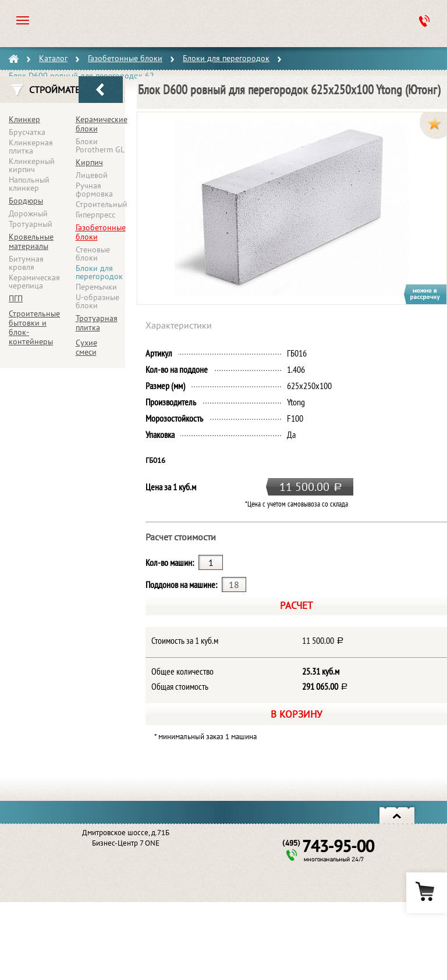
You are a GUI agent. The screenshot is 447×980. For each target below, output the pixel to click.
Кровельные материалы (31, 241)
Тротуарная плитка (97, 323)
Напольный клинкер (29, 184)
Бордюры (26, 201)
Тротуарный (31, 224)
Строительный (102, 204)
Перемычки (96, 287)
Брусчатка (27, 132)
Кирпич (89, 162)
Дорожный (28, 213)
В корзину (296, 714)
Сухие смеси (86, 347)
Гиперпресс (95, 215)
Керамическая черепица (34, 281)
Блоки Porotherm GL (100, 145)
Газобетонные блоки (101, 232)
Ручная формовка (94, 190)
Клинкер (24, 119)
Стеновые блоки (93, 254)
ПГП (16, 298)
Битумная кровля (26, 263)
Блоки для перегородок (99, 272)
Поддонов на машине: (181, 585)
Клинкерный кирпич (32, 165)
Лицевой (92, 175)
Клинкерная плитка (31, 147)
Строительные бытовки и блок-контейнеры (34, 327)
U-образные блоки (97, 301)
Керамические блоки (102, 124)
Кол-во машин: (170, 562)
